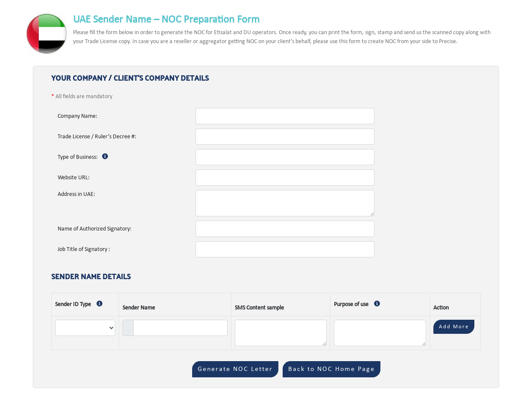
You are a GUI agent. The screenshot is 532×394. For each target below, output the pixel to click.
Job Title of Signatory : (84, 250)
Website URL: (74, 178)
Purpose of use (359, 305)
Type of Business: (85, 157)
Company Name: (77, 116)
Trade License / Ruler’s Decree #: (97, 137)
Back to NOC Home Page (332, 369)
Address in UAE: (76, 194)
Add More (454, 327)
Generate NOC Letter (235, 369)
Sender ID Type (81, 305)
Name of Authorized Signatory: (95, 229)
